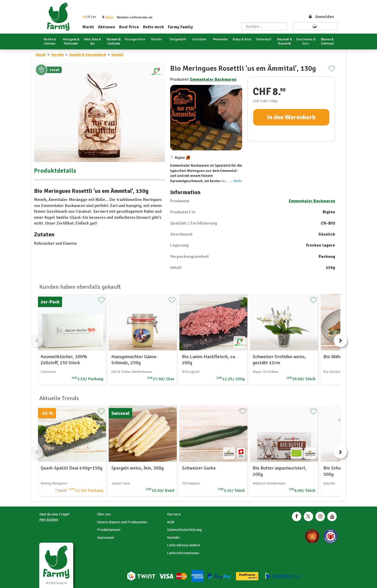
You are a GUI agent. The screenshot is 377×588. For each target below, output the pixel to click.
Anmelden (321, 17)
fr (89, 17)
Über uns (104, 514)
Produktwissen (109, 530)
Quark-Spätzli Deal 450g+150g (71, 468)
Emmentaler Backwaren (213, 79)
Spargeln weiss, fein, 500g (137, 468)
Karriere (174, 514)
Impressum (106, 538)
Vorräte (57, 55)
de (84, 17)
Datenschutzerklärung (184, 530)
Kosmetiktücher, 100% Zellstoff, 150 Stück (64, 360)
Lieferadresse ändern (184, 545)
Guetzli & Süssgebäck (88, 55)
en (94, 17)
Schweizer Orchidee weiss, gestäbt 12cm (279, 360)
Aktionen (107, 27)
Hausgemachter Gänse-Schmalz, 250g (135, 360)
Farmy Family (180, 27)
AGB (171, 522)
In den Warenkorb (291, 117)
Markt (88, 27)
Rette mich (153, 27)
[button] (109, 17)
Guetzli (117, 55)
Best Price (129, 27)
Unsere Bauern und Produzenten (122, 522)
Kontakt (173, 538)
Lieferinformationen (183, 553)
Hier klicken (49, 519)
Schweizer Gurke (199, 468)
